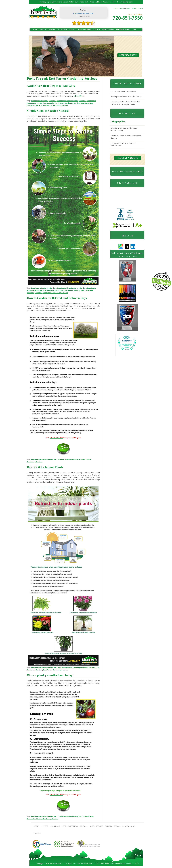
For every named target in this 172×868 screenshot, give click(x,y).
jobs (134, 30)
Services (52, 30)
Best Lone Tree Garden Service (66, 816)
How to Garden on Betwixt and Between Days (57, 298)
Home (35, 30)
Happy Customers (84, 30)
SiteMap (37, 833)
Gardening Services (35, 462)
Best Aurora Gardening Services (44, 101)
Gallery (72, 30)
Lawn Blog (55, 826)
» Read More (79, 96)
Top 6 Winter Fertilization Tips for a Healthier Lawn (123, 144)
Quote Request (108, 30)
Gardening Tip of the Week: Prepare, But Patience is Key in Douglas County (125, 103)
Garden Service (85, 459)
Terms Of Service (113, 826)
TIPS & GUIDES (62, 30)
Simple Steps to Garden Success (48, 111)
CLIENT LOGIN (137, 8)
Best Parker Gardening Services (56, 105)
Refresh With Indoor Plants (45, 467)
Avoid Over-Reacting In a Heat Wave (51, 86)
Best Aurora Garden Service (42, 459)
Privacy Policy (129, 826)
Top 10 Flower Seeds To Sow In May (123, 91)
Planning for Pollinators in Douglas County (126, 97)
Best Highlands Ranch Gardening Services (64, 103)
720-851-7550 (128, 18)
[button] (33, 56)
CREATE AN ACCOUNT (122, 8)
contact (97, 30)
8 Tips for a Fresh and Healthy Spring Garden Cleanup (124, 129)
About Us (43, 30)
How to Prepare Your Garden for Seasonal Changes (126, 137)
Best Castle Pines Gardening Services (72, 101)
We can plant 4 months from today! (50, 675)
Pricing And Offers (123, 30)
